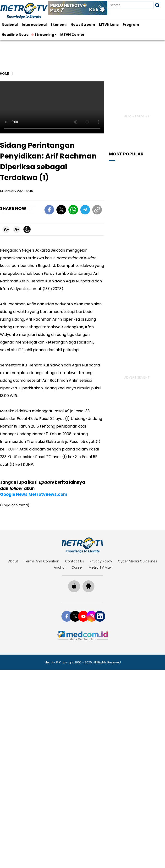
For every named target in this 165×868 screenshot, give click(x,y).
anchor (60, 554)
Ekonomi (59, 25)
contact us (74, 548)
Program (131, 25)
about (13, 548)
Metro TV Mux (100, 554)
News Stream (83, 25)
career (77, 554)
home (5, 74)
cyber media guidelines (137, 548)
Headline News (15, 35)
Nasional (10, 25)
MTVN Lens (109, 25)
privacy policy (101, 548)
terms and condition (42, 548)
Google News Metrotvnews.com (34, 481)
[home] (83, 532)
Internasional (34, 25)
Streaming (43, 35)
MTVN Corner (72, 35)
